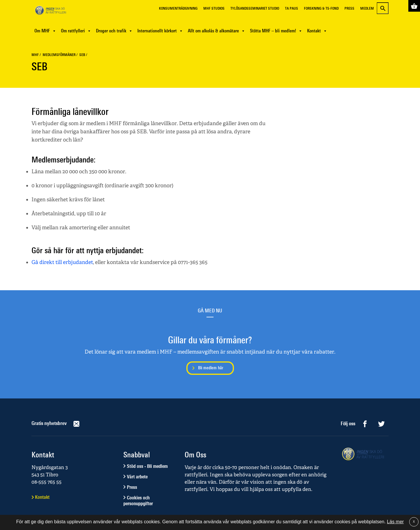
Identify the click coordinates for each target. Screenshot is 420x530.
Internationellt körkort (160, 31)
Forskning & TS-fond (321, 8)
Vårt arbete (137, 477)
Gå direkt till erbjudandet (62, 262)
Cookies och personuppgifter (138, 501)
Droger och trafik (114, 31)
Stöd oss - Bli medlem (147, 466)
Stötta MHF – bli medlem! (276, 31)
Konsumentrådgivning (178, 8)
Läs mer (395, 522)
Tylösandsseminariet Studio (255, 8)
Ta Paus (292, 8)
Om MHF (45, 31)
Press (349, 8)
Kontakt (317, 31)
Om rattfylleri (76, 31)
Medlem (367, 8)
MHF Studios (214, 8)
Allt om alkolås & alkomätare (217, 31)
